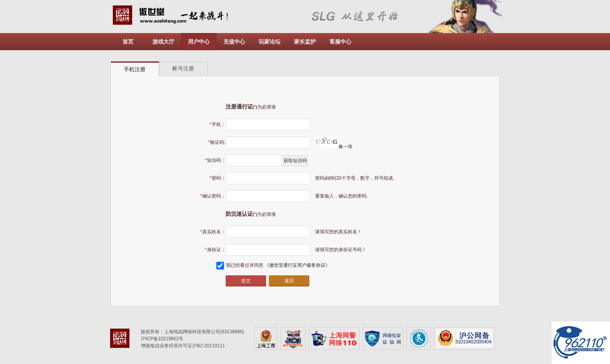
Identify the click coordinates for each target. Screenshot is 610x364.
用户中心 (199, 42)
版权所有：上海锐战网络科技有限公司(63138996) (192, 332)
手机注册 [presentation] (135, 69)
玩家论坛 (270, 42)
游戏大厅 (163, 42)
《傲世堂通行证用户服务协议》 (297, 265)
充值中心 (234, 42)
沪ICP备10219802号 (162, 339)
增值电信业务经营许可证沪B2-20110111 (183, 346)
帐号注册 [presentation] (183, 68)
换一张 (334, 147)
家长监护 (305, 42)
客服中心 (340, 42)
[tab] (135, 69)
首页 (128, 42)
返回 (289, 281)
